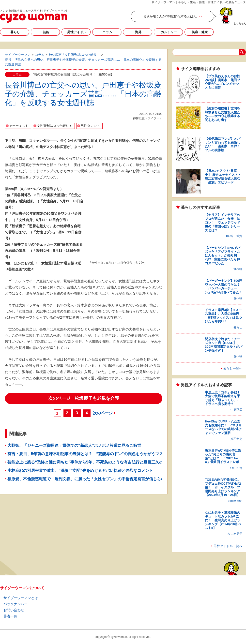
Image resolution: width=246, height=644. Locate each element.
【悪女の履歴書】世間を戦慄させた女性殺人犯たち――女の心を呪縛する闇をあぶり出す (223, 114)
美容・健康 (200, 32)
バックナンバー (15, 604)
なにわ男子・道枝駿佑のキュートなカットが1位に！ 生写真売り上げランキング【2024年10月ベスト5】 (223, 520)
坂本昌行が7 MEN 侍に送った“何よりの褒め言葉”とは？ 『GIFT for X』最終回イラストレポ (223, 456)
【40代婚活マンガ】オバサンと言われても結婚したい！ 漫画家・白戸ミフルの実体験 (223, 144)
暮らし (15, 32)
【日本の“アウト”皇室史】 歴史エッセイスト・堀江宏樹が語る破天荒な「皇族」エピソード (223, 177)
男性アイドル (77, 32)
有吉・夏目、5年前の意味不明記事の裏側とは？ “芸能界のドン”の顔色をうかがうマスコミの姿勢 (95, 454)
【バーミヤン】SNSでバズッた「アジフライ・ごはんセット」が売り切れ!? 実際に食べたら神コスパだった (223, 255)
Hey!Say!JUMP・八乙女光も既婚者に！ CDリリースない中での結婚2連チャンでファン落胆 (223, 427)
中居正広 (236, 410)
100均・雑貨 (234, 236)
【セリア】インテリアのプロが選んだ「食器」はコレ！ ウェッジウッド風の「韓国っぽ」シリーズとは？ (223, 222)
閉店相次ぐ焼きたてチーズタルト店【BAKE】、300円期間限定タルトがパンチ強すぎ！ (224, 345)
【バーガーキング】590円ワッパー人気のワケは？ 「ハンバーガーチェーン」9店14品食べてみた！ (224, 286)
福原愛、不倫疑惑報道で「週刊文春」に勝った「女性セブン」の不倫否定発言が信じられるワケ (92, 479)
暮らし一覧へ (233, 368)
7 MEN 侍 (236, 468)
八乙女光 (236, 439)
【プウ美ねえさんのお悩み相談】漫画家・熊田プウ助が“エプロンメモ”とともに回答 (223, 82)
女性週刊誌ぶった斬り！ (54, 126)
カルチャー (169, 32)
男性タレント (90, 126)
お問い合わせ (14, 610)
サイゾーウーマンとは (21, 598)
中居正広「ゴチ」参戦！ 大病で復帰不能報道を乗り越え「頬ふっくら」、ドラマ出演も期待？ (224, 398)
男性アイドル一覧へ (228, 546)
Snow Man (235, 501)
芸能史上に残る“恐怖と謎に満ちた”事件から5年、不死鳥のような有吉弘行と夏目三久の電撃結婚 (93, 462)
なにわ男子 (235, 534)
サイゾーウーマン (34, 16)
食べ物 (238, 269)
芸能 (46, 32)
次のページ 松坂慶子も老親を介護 (84, 398)
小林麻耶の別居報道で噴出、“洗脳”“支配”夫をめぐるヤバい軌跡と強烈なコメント (80, 471)
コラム (107, 32)
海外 (138, 32)
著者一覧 (10, 616)
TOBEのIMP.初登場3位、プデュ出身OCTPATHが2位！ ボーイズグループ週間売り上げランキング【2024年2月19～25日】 (223, 487)
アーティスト (19, 126)
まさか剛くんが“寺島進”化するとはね (170, 16)
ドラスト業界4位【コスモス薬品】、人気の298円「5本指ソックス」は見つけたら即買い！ (223, 316)
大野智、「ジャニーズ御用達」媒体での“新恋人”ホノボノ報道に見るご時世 (74, 445)
